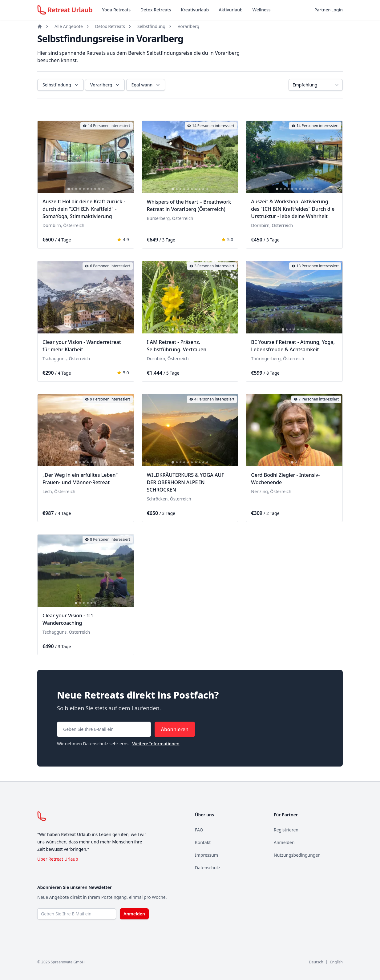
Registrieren (286, 830)
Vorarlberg (188, 26)
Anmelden (284, 842)
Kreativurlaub (195, 10)
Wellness (262, 10)
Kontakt (203, 842)
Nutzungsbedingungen (297, 855)
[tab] (69, 189)
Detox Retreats (156, 10)
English (336, 962)
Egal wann (146, 85)
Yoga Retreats (116, 10)
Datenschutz (208, 868)
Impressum (206, 855)
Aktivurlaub (230, 10)
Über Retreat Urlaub (58, 859)
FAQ (199, 830)
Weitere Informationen (156, 744)
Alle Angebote (69, 26)
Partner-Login (329, 10)
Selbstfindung (151, 26)
